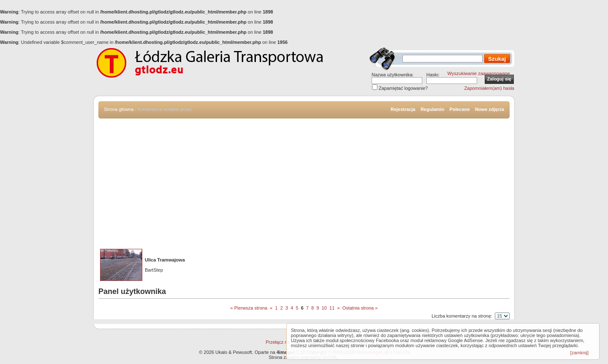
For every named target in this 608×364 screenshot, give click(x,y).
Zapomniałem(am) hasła (489, 88)
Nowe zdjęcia (490, 109)
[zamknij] (579, 353)
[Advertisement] (304, 182)
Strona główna (119, 109)
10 (324, 308)
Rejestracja (403, 109)
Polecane (459, 109)
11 (332, 308)
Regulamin (432, 109)
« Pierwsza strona (249, 308)
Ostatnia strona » (360, 308)
